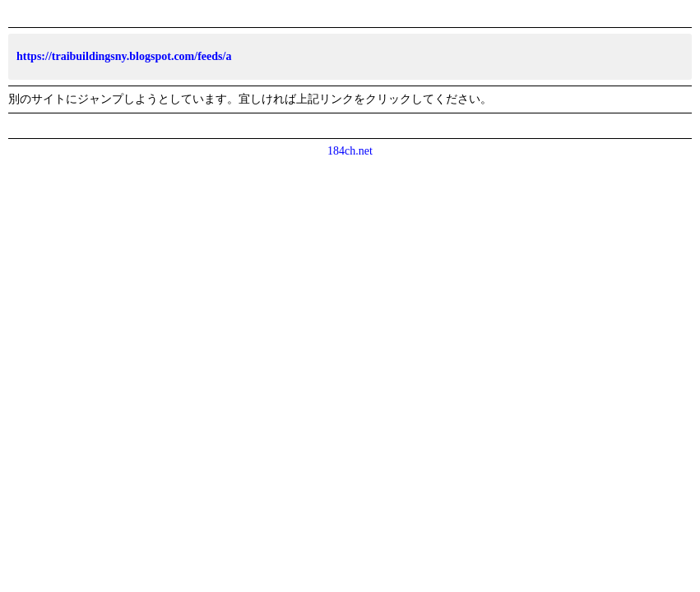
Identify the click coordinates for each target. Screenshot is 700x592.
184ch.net (350, 151)
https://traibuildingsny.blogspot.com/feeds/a (124, 56)
